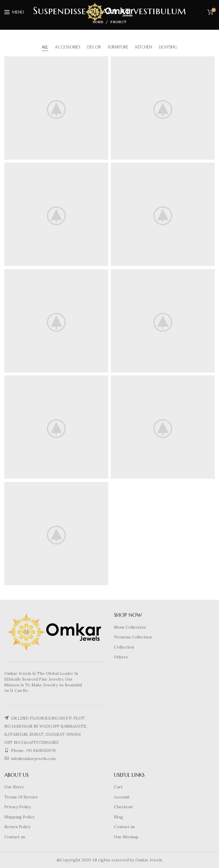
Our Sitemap (126, 837)
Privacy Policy (18, 807)
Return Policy (17, 827)
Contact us (15, 837)
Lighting (168, 47)
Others (121, 657)
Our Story (14, 787)
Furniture (118, 47)
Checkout (123, 807)
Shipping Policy (19, 817)
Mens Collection (130, 627)
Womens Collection (133, 637)
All (45, 47)
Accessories (68, 47)
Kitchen (144, 47)
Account (122, 797)
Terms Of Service (21, 797)
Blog (118, 817)
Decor (94, 47)
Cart (118, 787)
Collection (124, 647)
